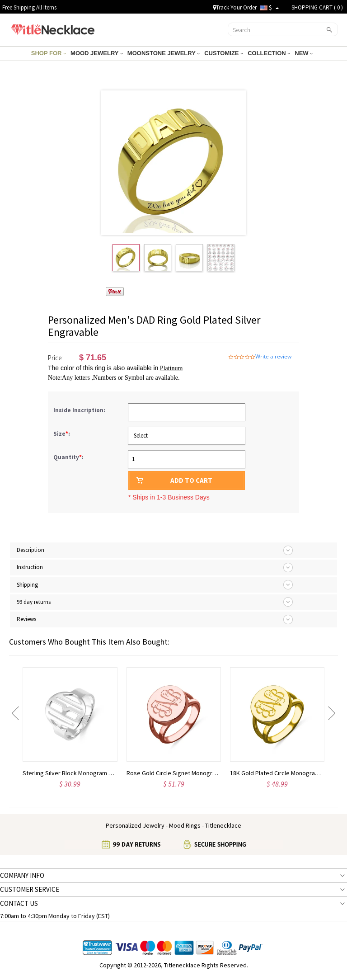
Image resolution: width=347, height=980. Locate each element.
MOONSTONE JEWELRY (164, 53)
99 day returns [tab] (34, 602)
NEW (304, 53)
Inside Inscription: (80, 410)
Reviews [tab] (26, 619)
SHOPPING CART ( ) (317, 7)
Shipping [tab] (27, 585)
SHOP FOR (49, 53)
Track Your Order (235, 7)
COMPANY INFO (22, 875)
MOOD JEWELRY (97, 53)
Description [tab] (30, 550)
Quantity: (68, 457)
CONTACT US (19, 903)
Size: (62, 434)
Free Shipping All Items (29, 7)
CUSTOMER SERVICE (30, 889)
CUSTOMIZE (224, 53)
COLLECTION (269, 53)
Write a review (273, 357)
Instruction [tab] (30, 567)
